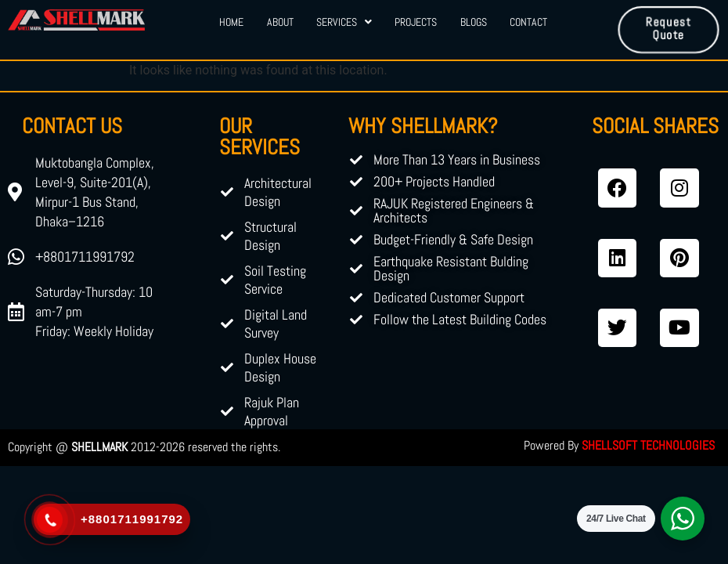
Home (231, 22)
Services (344, 22)
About (279, 22)
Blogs (474, 22)
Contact (530, 22)
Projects (416, 22)
